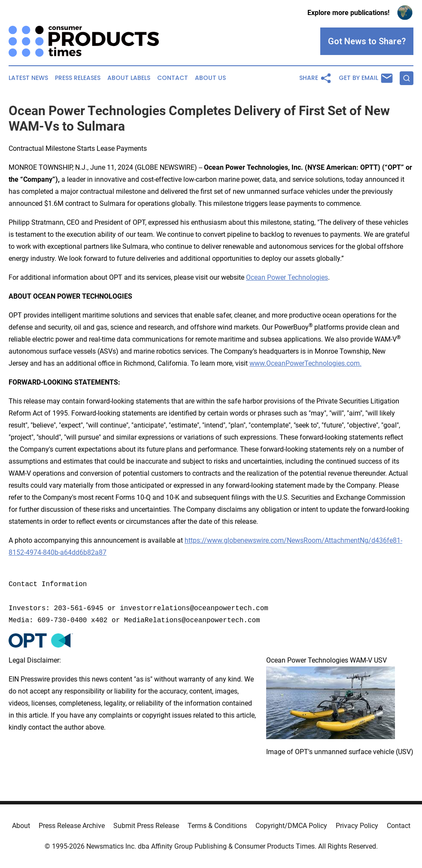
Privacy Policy (357, 826)
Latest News (28, 78)
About (21, 826)
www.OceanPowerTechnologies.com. (305, 363)
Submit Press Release (146, 826)
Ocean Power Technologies (287, 277)
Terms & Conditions (217, 826)
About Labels (129, 78)
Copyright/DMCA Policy (291, 826)
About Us (210, 78)
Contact (173, 78)
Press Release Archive (72, 826)
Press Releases (78, 78)
